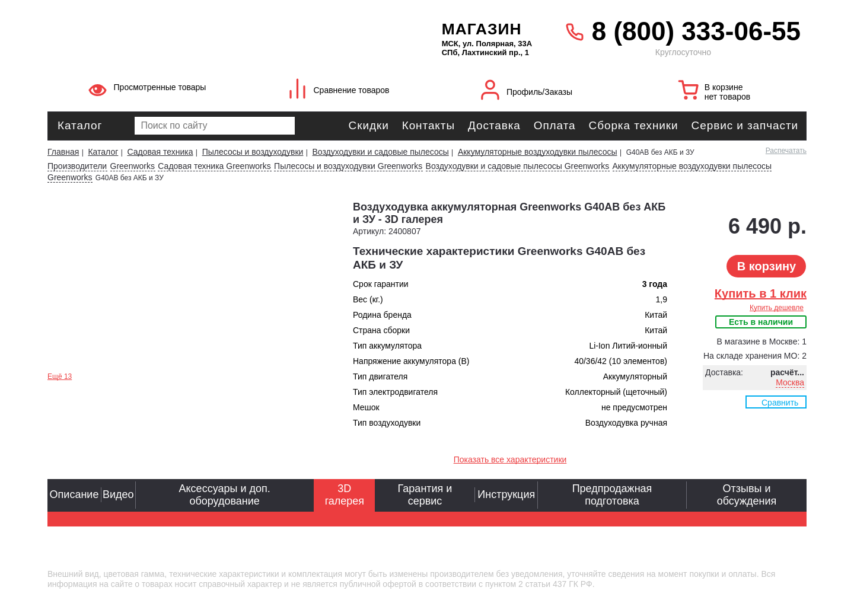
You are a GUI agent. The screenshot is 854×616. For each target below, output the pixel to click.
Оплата (555, 125)
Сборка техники (634, 125)
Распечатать (786, 151)
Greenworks (133, 166)
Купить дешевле (777, 308)
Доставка (494, 125)
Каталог (80, 125)
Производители (77, 166)
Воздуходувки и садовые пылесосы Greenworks (518, 166)
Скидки (369, 125)
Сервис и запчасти (745, 125)
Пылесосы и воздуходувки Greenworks (348, 166)
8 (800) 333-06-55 (696, 31)
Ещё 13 (60, 376)
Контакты (428, 125)
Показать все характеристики (510, 459)
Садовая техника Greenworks (214, 166)
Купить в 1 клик (761, 293)
